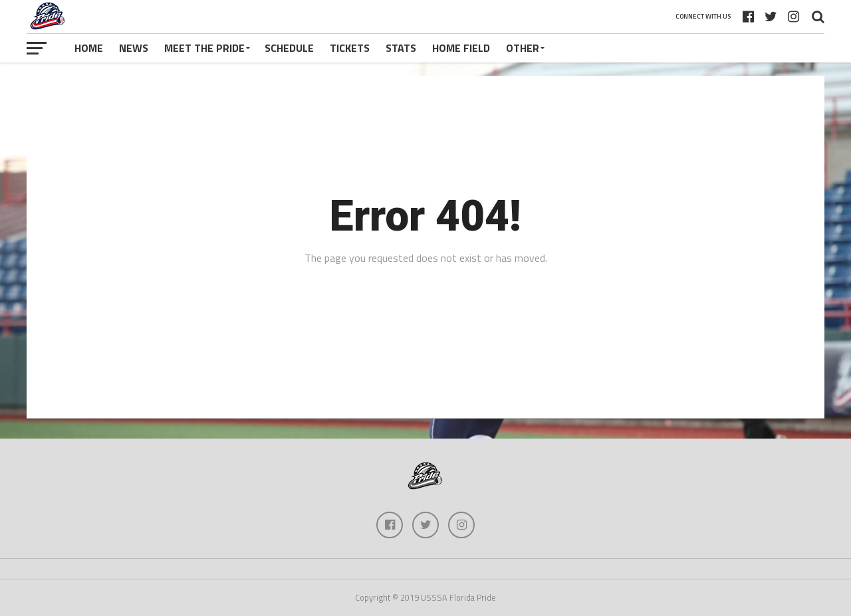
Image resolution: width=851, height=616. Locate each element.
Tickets (350, 48)
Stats (401, 48)
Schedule (289, 48)
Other (523, 48)
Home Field (461, 48)
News (134, 48)
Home (89, 48)
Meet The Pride (204, 48)
